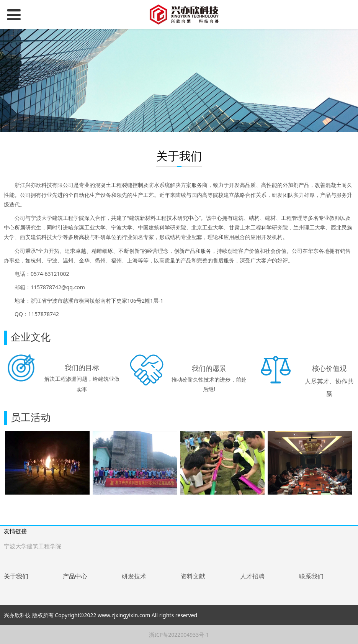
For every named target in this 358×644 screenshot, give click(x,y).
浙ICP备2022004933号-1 (179, 635)
